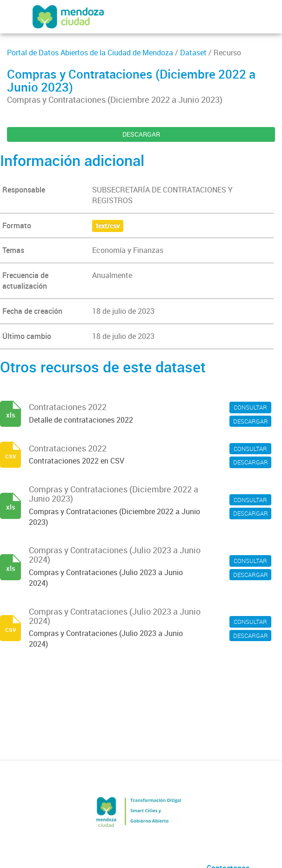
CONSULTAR (250, 407)
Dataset (193, 53)
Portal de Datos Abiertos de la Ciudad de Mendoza (90, 53)
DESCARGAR (141, 134)
